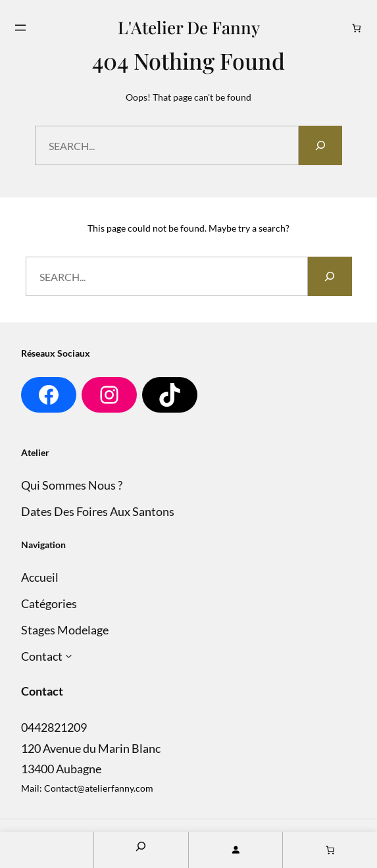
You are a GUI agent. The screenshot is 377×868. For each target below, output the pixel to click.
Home (47, 850)
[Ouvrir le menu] (20, 28)
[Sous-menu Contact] (69, 656)
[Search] (320, 145)
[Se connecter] (236, 850)
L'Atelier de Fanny (189, 27)
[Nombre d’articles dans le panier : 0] (357, 28)
